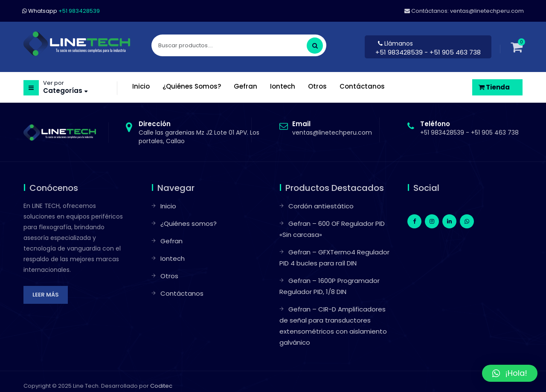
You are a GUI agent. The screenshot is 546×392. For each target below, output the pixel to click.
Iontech (173, 258)
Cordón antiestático (321, 206)
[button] (510, 373)
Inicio (168, 206)
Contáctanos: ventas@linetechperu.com (464, 11)
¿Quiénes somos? (189, 223)
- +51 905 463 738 (453, 52)
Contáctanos (182, 293)
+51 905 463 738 (495, 133)
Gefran (171, 241)
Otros (169, 276)
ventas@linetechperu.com (332, 128)
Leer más (46, 295)
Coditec (161, 386)
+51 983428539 (400, 52)
